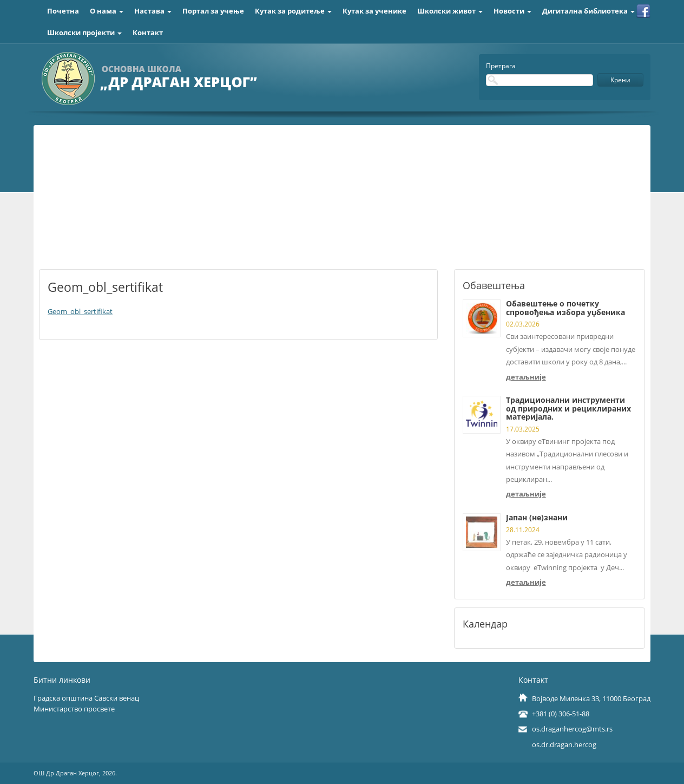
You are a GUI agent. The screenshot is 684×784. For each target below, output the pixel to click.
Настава (153, 11)
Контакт (148, 32)
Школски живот (450, 11)
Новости (512, 11)
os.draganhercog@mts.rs (572, 729)
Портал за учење (213, 11)
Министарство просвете (74, 709)
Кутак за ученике (374, 11)
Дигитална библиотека (588, 11)
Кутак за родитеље (293, 11)
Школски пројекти (84, 32)
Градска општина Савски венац (86, 698)
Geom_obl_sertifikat (80, 311)
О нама (107, 11)
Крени (620, 80)
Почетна (63, 11)
